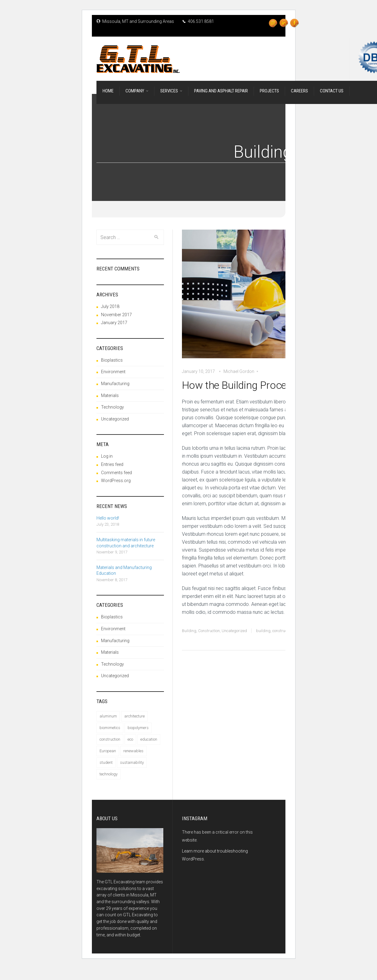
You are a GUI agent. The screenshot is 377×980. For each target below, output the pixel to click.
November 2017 (116, 315)
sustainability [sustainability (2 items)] (132, 762)
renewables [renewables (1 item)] (133, 751)
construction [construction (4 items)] (110, 739)
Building (189, 631)
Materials (110, 395)
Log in (107, 456)
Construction (209, 631)
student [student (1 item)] (106, 762)
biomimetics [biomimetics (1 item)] (110, 728)
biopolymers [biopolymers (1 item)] (138, 728)
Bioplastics (112, 360)
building (263, 631)
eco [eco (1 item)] (130, 739)
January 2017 (114, 323)
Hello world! (108, 518)
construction (283, 631)
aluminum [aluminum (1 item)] (108, 716)
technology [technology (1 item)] (109, 774)
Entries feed (112, 464)
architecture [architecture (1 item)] (134, 716)
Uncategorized (234, 631)
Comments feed (116, 473)
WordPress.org (116, 481)
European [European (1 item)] (108, 751)
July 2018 (110, 306)
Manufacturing (115, 384)
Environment (113, 372)
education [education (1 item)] (149, 739)
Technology (112, 407)
